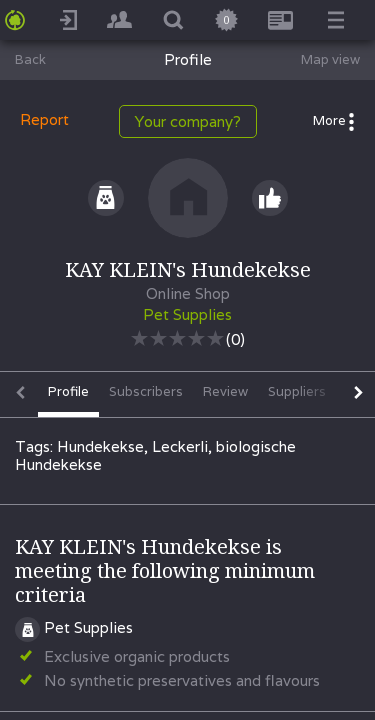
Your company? (188, 121)
